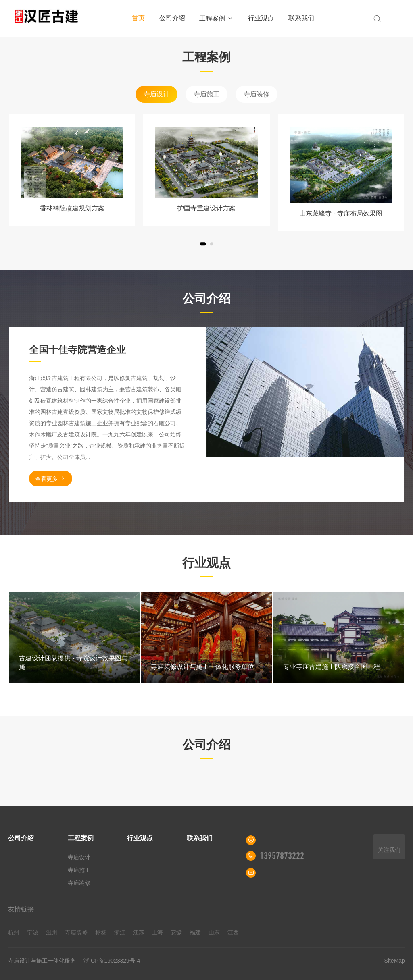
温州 (52, 932)
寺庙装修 (257, 94)
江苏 (139, 932)
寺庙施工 (206, 94)
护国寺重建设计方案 (206, 208)
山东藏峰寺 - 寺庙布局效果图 (341, 213)
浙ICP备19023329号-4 (112, 961)
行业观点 (261, 18)
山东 (214, 932)
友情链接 (21, 909)
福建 (195, 932)
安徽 (176, 932)
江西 (233, 932)
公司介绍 (172, 18)
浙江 (120, 932)
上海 (157, 932)
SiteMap (394, 961)
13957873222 (282, 856)
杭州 (14, 932)
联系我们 (301, 18)
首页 (138, 18)
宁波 (33, 932)
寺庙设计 (156, 94)
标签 (101, 932)
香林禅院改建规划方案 (72, 208)
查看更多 (51, 479)
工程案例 (216, 18)
